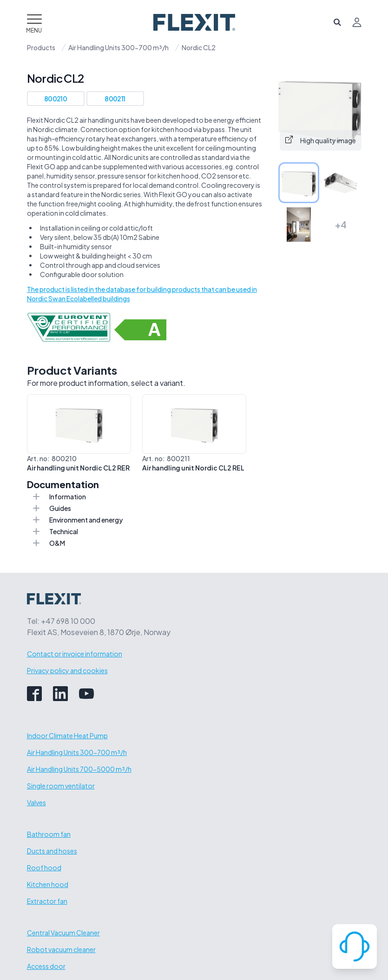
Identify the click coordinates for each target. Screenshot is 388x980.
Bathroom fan (49, 834)
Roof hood (44, 867)
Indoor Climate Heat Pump (67, 735)
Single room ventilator (61, 786)
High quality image (321, 140)
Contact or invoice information (75, 654)
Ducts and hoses (52, 851)
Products (41, 47)
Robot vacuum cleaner (61, 949)
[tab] (299, 183)
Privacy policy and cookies (67, 670)
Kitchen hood (48, 884)
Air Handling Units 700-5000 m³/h (79, 769)
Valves (36, 802)
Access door (46, 966)
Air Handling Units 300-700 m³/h (118, 47)
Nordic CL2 (199, 47)
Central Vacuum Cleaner (63, 933)
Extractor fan (47, 901)
